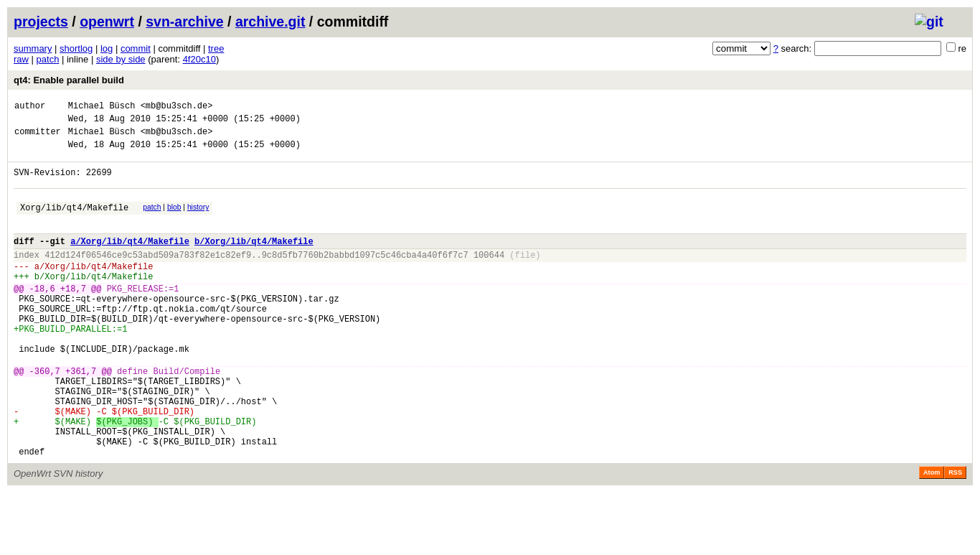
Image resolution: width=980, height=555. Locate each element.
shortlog (76, 48)
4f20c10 (199, 59)
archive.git (270, 22)
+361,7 (81, 416)
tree (216, 48)
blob (174, 220)
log (107, 48)
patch (48, 59)
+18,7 (73, 316)
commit (136, 48)
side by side (121, 59)
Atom (932, 535)
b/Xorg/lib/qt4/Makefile (254, 260)
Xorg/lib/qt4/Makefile (74, 222)
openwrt (107, 22)
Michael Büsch (102, 107)
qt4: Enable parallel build (69, 80)
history (198, 220)
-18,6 (42, 316)
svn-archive (184, 22)
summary (33, 48)
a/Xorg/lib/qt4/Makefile (130, 260)
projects (41, 22)
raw (21, 59)
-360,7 (45, 416)
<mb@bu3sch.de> (177, 107)
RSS (955, 535)
